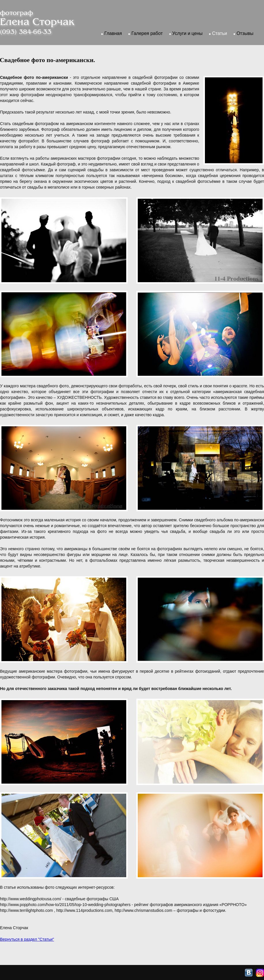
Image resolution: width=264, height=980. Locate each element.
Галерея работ (147, 33)
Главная (113, 33)
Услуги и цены (187, 33)
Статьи (220, 33)
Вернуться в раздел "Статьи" (27, 939)
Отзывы (245, 33)
